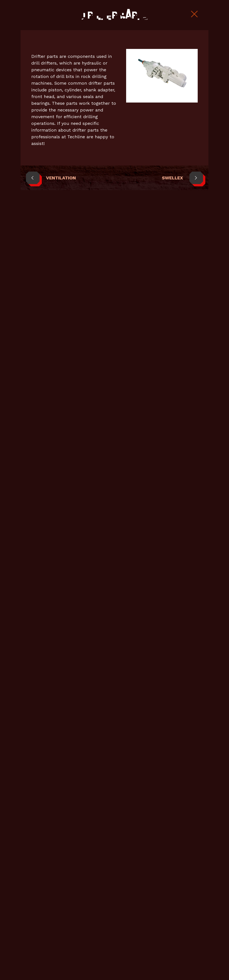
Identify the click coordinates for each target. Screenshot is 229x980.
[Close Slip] (194, 14)
